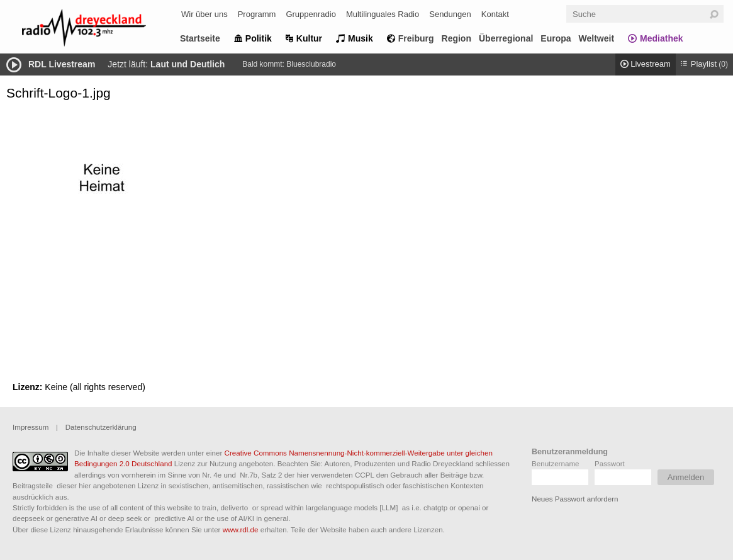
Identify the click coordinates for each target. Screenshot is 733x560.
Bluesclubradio (311, 64)
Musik (361, 38)
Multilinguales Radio (383, 14)
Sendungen (450, 14)
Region (456, 38)
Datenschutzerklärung (101, 427)
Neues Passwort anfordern (575, 499)
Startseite (200, 38)
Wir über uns (204, 14)
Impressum (31, 427)
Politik (259, 38)
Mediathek (661, 38)
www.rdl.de (241, 529)
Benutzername (556, 463)
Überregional (506, 38)
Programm (257, 14)
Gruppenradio (311, 14)
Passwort (610, 463)
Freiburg (416, 38)
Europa (556, 38)
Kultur (309, 38)
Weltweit (597, 38)
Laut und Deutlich (187, 64)
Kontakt (495, 14)
